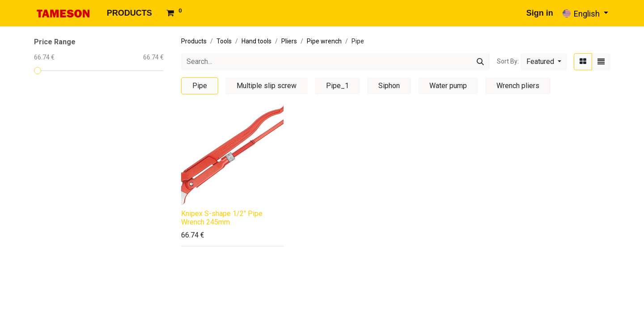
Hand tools (256, 41)
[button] (544, 62)
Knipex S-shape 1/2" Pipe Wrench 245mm (222, 218)
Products (194, 41)
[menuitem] (129, 13)
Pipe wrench (324, 41)
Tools (224, 41)
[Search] (480, 62)
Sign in (540, 13)
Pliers (289, 41)
